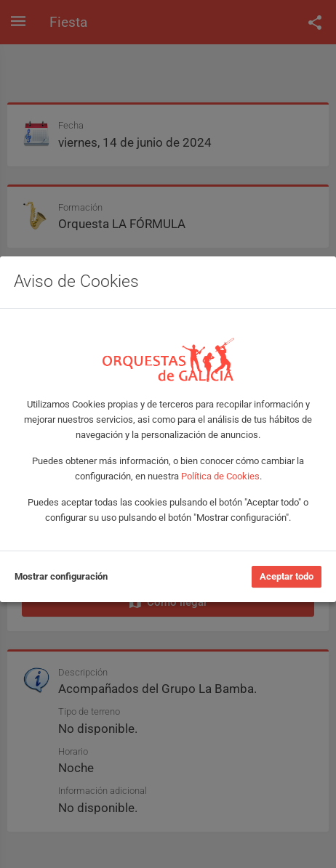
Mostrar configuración (61, 576)
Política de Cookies (220, 476)
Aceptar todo (287, 576)
